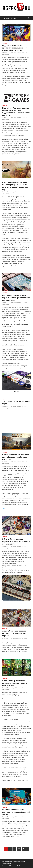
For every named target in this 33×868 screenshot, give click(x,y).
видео (4, 399)
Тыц (4, 508)
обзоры (9, 399)
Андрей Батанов (16, 53)
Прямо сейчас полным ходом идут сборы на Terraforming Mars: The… (15, 457)
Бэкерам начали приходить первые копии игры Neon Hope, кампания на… (16, 298)
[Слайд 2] (16, 392)
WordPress (12, 866)
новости (5, 43)
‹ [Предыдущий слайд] (5, 381)
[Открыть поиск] (29, 18)
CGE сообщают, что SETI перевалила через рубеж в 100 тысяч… (16, 812)
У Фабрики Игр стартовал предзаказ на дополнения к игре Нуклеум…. (14, 683)
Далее (25, 849)
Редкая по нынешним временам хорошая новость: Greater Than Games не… (15, 48)
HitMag (19, 866)
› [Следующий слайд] (28, 381)
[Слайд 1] (14, 392)
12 (19, 849)
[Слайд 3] (17, 392)
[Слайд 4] (19, 392)
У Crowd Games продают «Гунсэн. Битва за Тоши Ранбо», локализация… (16, 541)
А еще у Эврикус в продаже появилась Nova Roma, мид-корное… (15, 633)
